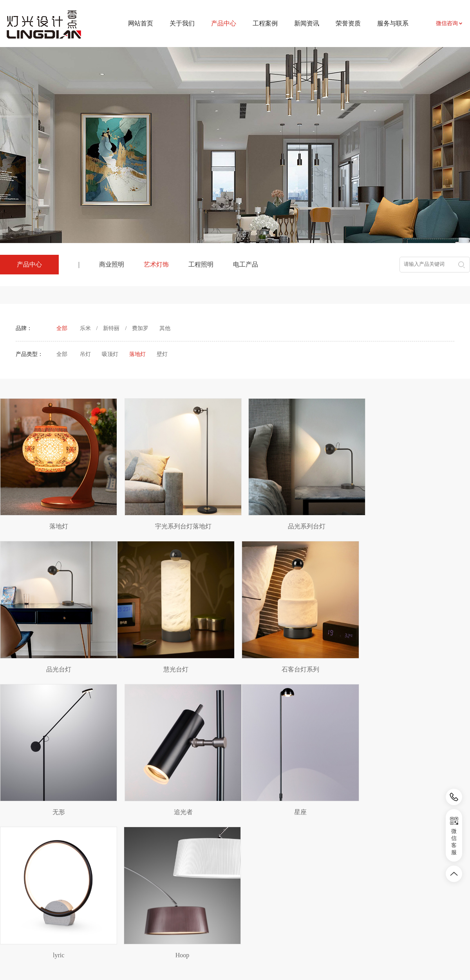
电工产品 (246, 264)
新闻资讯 (307, 23)
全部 (62, 328)
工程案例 (265, 23)
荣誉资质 (348, 23)
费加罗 (140, 328)
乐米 (85, 328)
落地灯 (137, 354)
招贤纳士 (299, 901)
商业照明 (112, 264)
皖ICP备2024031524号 (302, 956)
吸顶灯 (110, 354)
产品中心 (130, 859)
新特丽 (111, 328)
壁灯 (162, 354)
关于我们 (182, 23)
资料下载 (299, 889)
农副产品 (75, 901)
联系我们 (299, 877)
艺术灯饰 (156, 264)
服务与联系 (393, 23)
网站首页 (141, 23)
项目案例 (185, 877)
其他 (165, 328)
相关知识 (242, 901)
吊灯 (85, 354)
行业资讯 (242, 889)
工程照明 (201, 264)
